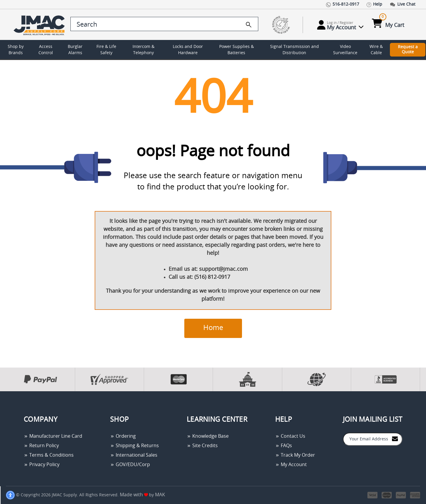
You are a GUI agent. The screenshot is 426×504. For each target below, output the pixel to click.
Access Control (46, 50)
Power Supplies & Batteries (237, 50)
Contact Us (290, 436)
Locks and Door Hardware (188, 50)
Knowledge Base (208, 436)
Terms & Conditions (49, 455)
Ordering (123, 436)
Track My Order (295, 455)
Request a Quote (408, 50)
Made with (134, 495)
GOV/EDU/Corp (130, 465)
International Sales (134, 455)
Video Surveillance (345, 50)
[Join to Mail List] (395, 439)
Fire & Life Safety (106, 50)
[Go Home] (40, 25)
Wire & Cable (376, 50)
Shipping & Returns (134, 446)
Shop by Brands (16, 50)
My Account (291, 465)
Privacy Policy (42, 465)
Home (213, 328)
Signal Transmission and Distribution (295, 50)
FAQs (284, 446)
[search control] (164, 24)
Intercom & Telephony (143, 50)
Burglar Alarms (75, 50)
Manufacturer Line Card (53, 436)
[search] (249, 25)
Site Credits (202, 446)
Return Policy (41, 446)
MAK (160, 495)
